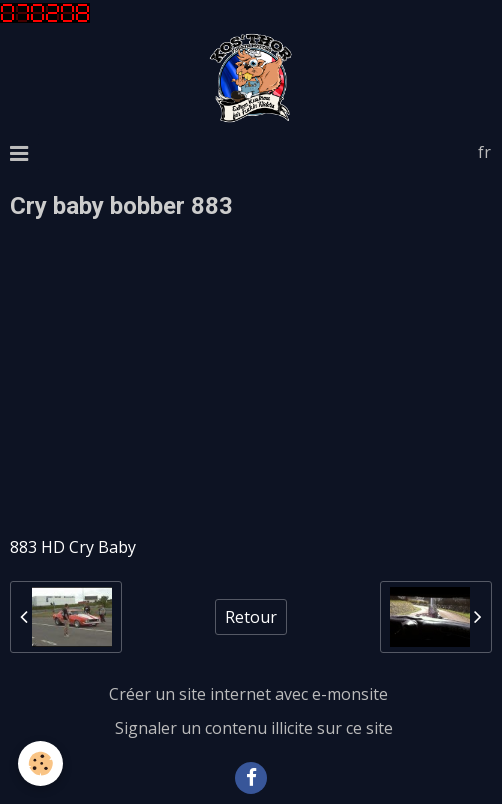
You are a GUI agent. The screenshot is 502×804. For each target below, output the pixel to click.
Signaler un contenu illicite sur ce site (254, 728)
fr (484, 152)
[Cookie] (40, 763)
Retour (251, 617)
